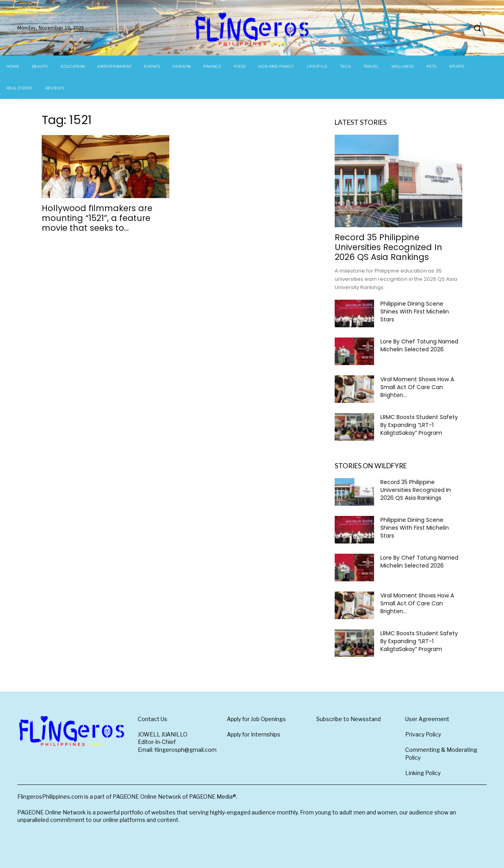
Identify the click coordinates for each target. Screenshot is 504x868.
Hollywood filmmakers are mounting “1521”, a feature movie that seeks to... (97, 218)
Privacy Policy (423, 734)
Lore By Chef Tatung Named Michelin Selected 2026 (419, 345)
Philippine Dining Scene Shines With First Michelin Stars (415, 312)
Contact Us (153, 719)
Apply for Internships (254, 734)
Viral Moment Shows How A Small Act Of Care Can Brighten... (417, 387)
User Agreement (427, 719)
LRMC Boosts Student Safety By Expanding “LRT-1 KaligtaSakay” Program (419, 425)
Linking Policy (423, 773)
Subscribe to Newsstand (348, 719)
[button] (477, 28)
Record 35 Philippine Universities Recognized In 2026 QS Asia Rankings (388, 247)
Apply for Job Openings (256, 719)
